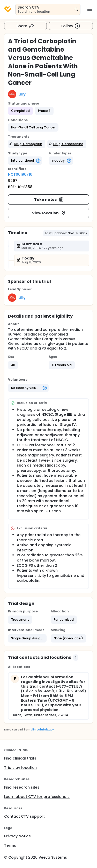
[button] (33, 127)
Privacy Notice (17, 836)
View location (49, 213)
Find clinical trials (20, 758)
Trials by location (20, 768)
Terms (10, 845)
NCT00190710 (20, 174)
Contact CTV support (24, 816)
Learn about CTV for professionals (37, 797)
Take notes (49, 200)
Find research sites (22, 787)
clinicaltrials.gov (42, 730)
